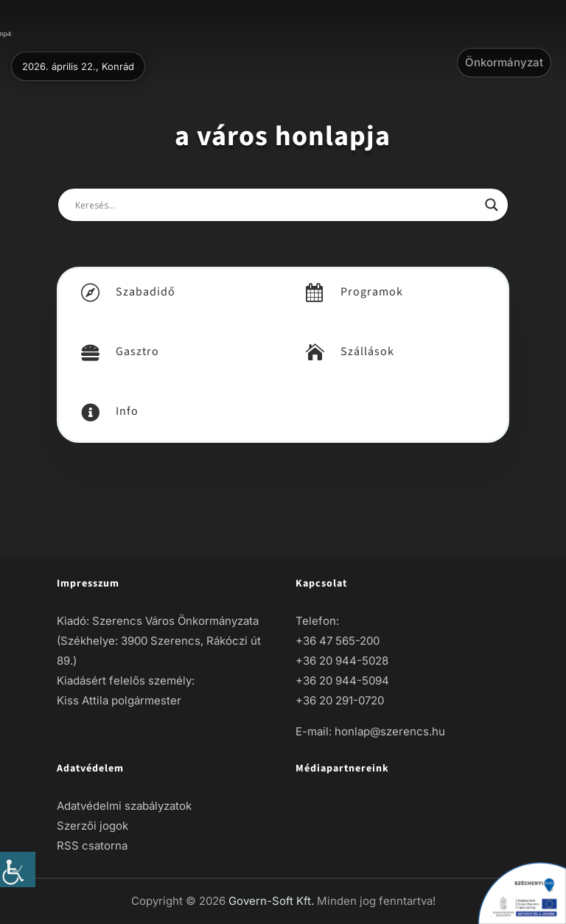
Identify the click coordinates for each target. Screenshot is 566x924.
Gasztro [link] (137, 351)
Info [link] (127, 411)
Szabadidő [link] (146, 292)
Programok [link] (372, 292)
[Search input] (276, 205)
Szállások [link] (367, 351)
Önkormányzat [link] (504, 62)
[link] (18, 869)
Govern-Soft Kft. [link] (273, 901)
